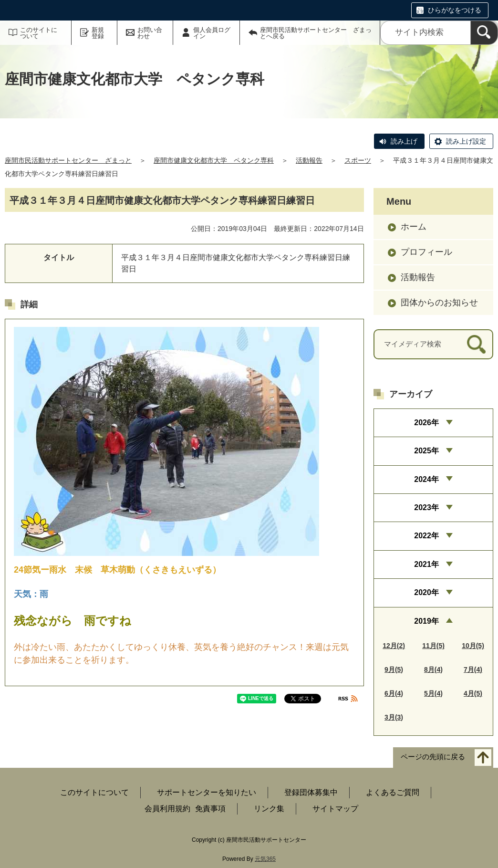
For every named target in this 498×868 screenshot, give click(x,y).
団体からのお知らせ (439, 303)
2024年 (426, 479)
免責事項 (210, 809)
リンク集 (269, 809)
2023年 (426, 507)
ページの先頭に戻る (433, 757)
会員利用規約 (167, 809)
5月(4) (433, 693)
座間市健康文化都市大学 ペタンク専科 (214, 160)
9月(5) (394, 669)
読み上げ (404, 141)
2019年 (426, 621)
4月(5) (473, 693)
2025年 (426, 451)
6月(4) (394, 693)
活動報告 (309, 160)
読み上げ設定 (466, 141)
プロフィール (426, 252)
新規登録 (98, 33)
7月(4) (473, 669)
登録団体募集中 (311, 792)
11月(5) (433, 646)
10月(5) (473, 646)
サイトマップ (335, 809)
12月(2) (394, 646)
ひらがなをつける (455, 10)
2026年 (426, 423)
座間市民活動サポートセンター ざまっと (68, 160)
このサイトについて (39, 33)
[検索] (484, 33)
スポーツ (358, 160)
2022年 (426, 536)
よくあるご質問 (393, 792)
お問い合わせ (150, 33)
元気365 (265, 859)
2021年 (426, 564)
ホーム (414, 227)
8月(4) (433, 669)
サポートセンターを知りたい (207, 792)
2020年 (426, 592)
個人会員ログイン (212, 33)
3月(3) (394, 717)
